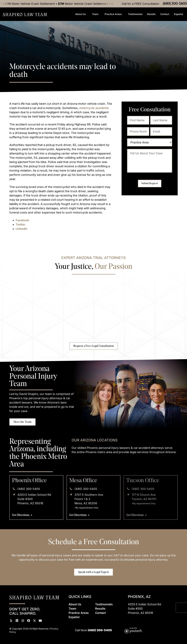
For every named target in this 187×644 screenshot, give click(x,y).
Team (96, 14)
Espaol (74, 617)
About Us (81, 14)
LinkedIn (21, 229)
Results (151, 14)
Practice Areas (114, 14)
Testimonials (135, 14)
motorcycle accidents (94, 108)
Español (179, 14)
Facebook (22, 220)
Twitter (20, 224)
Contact (165, 14)
